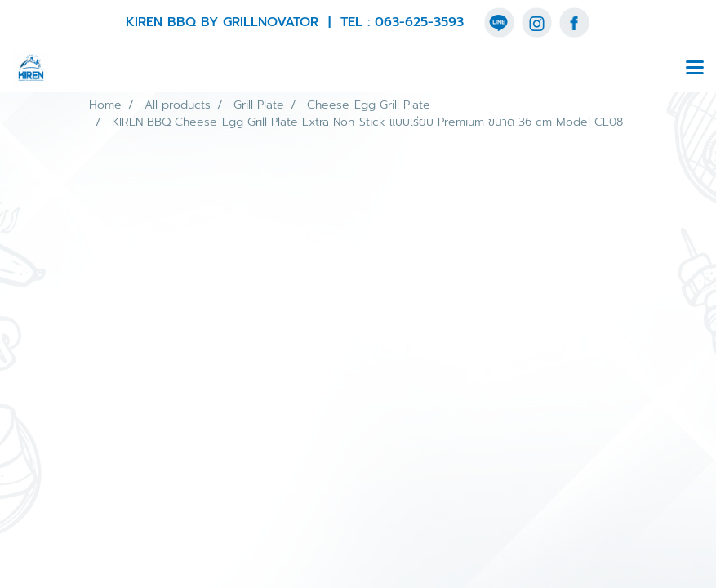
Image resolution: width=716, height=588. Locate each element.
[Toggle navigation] (695, 69)
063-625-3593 (419, 22)
